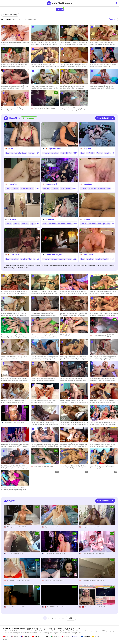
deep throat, (20, 42)
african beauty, (79, 444)
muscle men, (40, 315)
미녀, (15, 44)
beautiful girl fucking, (14, 66)
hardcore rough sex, (96, 379)
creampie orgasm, (50, 315)
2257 (78, 629)
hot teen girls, (65, 379)
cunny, (75, 110)
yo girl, (80, 108)
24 (64, 618)
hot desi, (106, 446)
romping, (15, 379)
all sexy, (72, 291)
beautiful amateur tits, (47, 86)
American (55, 153)
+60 (38, 188)
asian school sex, (11, 315)
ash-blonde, (13, 42)
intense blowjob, (95, 466)
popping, (13, 335)
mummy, (34, 291)
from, (51, 400)
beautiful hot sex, (76, 44)
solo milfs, (52, 44)
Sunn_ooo (50, 554)
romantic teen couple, (38, 337)
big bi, (77, 291)
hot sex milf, (44, 42)
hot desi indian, (98, 446)
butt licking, (101, 444)
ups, (62, 444)
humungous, (99, 66)
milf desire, (39, 446)
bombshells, (64, 381)
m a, (45, 402)
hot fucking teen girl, (67, 466)
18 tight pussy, (94, 42)
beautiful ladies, (36, 88)
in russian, (34, 313)
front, (95, 444)
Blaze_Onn (12, 219)
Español (96, 636)
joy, (106, 444)
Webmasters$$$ (19, 629)
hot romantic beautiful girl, (39, 335)
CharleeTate (13, 184)
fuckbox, (84, 446)
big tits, (92, 315)
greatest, (82, 88)
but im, (23, 66)
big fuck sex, (41, 291)
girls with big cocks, (51, 291)
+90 (75, 224)
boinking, (11, 108)
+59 (113, 259)
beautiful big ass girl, (109, 379)
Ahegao (31, 153)
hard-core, (55, 293)
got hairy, (14, 468)
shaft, (113, 468)
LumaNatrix (88, 184)
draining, (4, 64)
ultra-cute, (78, 446)
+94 (38, 224)
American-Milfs (26, 259)
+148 (112, 153)
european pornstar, (37, 293)
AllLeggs (87, 219)
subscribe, (42, 422)
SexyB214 (50, 607)
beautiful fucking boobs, (80, 42)
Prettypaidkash (87, 580)
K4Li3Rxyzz (38, 466)
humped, (46, 400)
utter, (62, 64)
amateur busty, (113, 313)
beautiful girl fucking (10, 15)
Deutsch (36, 636)
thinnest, (47, 337)
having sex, (71, 446)
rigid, (3, 379)
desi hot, (110, 444)
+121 (37, 153)
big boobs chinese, (70, 293)
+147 (75, 153)
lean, (3, 335)
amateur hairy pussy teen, (9, 313)
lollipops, (103, 468)
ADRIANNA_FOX (13, 580)
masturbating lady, (96, 44)
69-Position (91, 153)
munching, (70, 110)
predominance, (107, 422)
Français (25, 636)
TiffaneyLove (11, 527)
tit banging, (5, 86)
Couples (46, 153)
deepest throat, (6, 446)
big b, (80, 291)
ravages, (33, 424)
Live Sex (60, 9)
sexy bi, (53, 337)
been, (65, 446)
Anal (62, 188)
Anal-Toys (70, 188)
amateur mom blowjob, (48, 88)
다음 (71, 618)
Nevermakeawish (90, 607)
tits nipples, (8, 293)
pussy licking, (42, 313)
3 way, (33, 357)
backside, (67, 64)
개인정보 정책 (69, 629)
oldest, (108, 64)
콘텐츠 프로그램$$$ (34, 629)
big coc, (16, 444)
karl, (62, 108)
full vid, (72, 64)
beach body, (21, 379)
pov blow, (97, 64)
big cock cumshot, (66, 313)
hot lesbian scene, (15, 110)
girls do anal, (17, 402)
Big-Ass (69, 153)
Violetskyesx (8, 422)
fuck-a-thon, (5, 42)
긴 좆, (12, 44)
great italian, (16, 293)
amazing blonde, (105, 315)
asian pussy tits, (50, 379)
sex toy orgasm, (65, 44)
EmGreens (48, 580)
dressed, (4, 357)
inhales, (92, 66)
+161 (75, 188)
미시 (19, 44)
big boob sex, (80, 293)
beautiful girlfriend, (106, 466)
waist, (54, 400)
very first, (50, 335)
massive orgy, (6, 88)
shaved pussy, (103, 42)
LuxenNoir (15, 255)
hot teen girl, (72, 381)
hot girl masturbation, (42, 44)
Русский (85, 636)
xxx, (27, 381)
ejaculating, (64, 357)
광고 (45, 629)
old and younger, (81, 381)
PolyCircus (87, 149)
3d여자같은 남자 (65, 335)
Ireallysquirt (86, 527)
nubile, (92, 64)
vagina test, (9, 402)
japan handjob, (21, 315)
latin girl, (103, 64)
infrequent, (15, 381)
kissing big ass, (79, 64)
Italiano (55, 636)
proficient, (113, 357)
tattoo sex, (5, 108)
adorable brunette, (16, 88)
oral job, (41, 357)
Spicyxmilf (50, 219)
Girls (7, 153)
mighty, (98, 468)
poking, (20, 357)
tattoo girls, (93, 357)
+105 (112, 224)
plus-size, (34, 444)
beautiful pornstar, (51, 66)
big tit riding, (113, 291)
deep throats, (10, 444)
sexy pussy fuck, (66, 400)
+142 (75, 259)
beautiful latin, (107, 66)
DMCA (59, 629)
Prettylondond (38, 108)
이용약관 (52, 629)
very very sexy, (65, 291)
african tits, (67, 444)
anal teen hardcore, (109, 381)
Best (62, 153)
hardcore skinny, (14, 337)
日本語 (65, 636)
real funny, (75, 313)
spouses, (34, 400)
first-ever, (76, 86)
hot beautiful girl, (95, 86)
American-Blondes (27, 188)
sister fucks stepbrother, (9, 488)
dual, (37, 357)
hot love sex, (67, 359)
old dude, (80, 110)
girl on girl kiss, (68, 424)
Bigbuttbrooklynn (55, 149)
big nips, (97, 315)
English (15, 636)
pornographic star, (46, 64)
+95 (113, 188)
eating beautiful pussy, (44, 359)
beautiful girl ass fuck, (75, 66)
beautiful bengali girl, (67, 86)
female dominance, (96, 422)
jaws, (21, 444)
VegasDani (48, 527)
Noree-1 (12, 149)
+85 (38, 259)
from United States (49, 108)
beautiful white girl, (66, 402)
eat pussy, (85, 66)
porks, (3, 444)
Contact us (7, 629)
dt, (49, 444)
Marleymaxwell (52, 184)
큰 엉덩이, (7, 44)
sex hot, (81, 359)
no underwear (13, 359)
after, (72, 444)
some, (92, 444)
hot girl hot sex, (36, 42)
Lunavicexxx (88, 255)
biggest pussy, (77, 402)
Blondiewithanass (101, 335)
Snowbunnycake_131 (54, 255)
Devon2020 (11, 607)
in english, (84, 44)
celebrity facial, (104, 313)
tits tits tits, (5, 291)
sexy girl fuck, (47, 293)
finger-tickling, (35, 86)
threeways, (93, 88)
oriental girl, (35, 422)
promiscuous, (41, 424)
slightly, (52, 422)
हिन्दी (46, 636)
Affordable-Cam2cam (19, 153)
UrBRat (9, 554)
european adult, (40, 66)
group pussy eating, (66, 42)
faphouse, (12, 86)
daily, (18, 466)
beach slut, (8, 379)
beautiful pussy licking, (108, 44)
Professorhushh (87, 554)
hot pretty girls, (22, 468)
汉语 (5, 636)
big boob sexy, (94, 313)
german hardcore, (95, 293)
